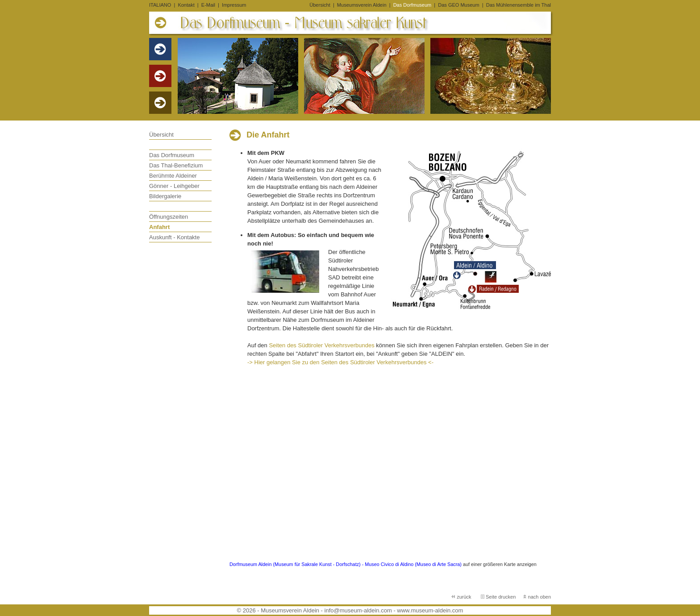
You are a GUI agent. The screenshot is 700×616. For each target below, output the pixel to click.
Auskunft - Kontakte (174, 237)
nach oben (537, 597)
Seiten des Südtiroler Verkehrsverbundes (321, 345)
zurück (462, 597)
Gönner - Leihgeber (174, 186)
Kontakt (186, 5)
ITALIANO (160, 5)
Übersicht (320, 5)
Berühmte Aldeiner (173, 176)
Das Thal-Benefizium (176, 165)
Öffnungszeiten (169, 217)
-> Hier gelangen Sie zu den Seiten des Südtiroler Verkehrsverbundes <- (340, 362)
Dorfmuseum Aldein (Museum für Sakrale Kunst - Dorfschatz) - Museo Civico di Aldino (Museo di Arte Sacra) (346, 564)
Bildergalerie (165, 196)
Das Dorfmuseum (413, 5)
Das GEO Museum (459, 5)
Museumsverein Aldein (362, 5)
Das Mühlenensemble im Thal (519, 5)
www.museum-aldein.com (430, 610)
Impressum (234, 5)
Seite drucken (498, 597)
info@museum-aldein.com (358, 610)
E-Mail (208, 5)
